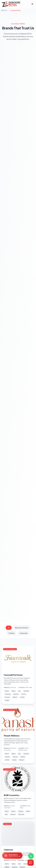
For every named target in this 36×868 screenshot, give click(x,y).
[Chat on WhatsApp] (31, 856)
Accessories (24, 633)
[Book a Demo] (12, 856)
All (9, 628)
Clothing (11, 633)
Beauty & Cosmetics (22, 628)
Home (4, 10)
